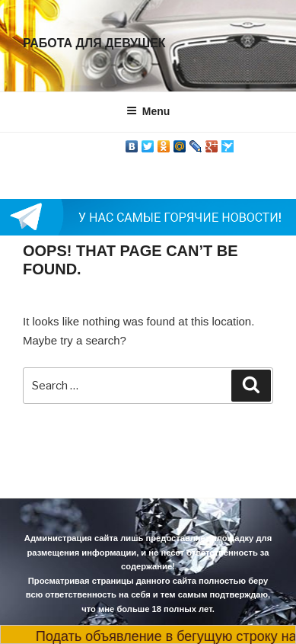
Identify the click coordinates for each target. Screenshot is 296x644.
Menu (148, 111)
